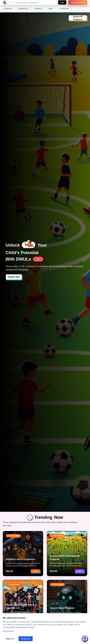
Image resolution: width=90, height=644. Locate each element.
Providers (38, 9)
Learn (35, 571)
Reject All (10, 639)
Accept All (26, 639)
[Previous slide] (6, 261)
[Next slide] (84, 261)
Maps (51, 9)
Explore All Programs (78, 18)
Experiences (23, 9)
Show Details (8, 631)
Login (62, 2)
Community (64, 9)
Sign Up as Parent (78, 2)
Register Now (14, 277)
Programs (8, 9)
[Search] (12, 2)
